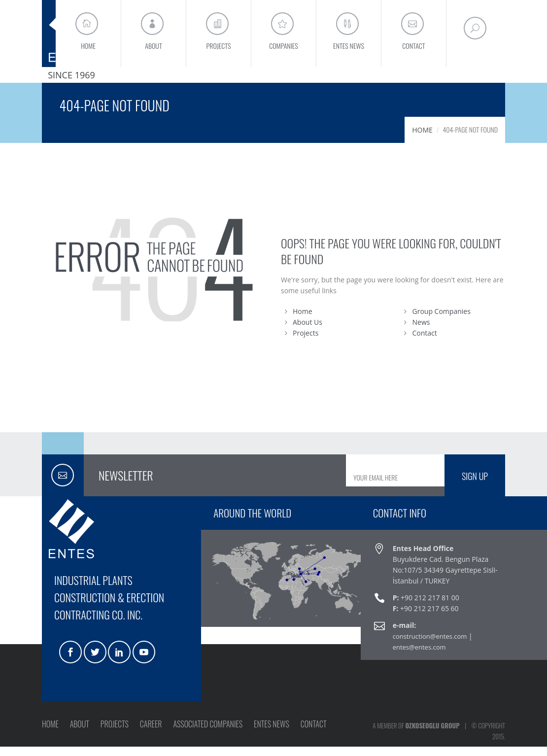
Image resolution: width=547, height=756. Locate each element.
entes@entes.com (419, 656)
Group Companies (442, 321)
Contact (425, 342)
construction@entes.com (430, 646)
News (421, 331)
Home (303, 321)
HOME (422, 139)
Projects (306, 342)
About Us (308, 331)
